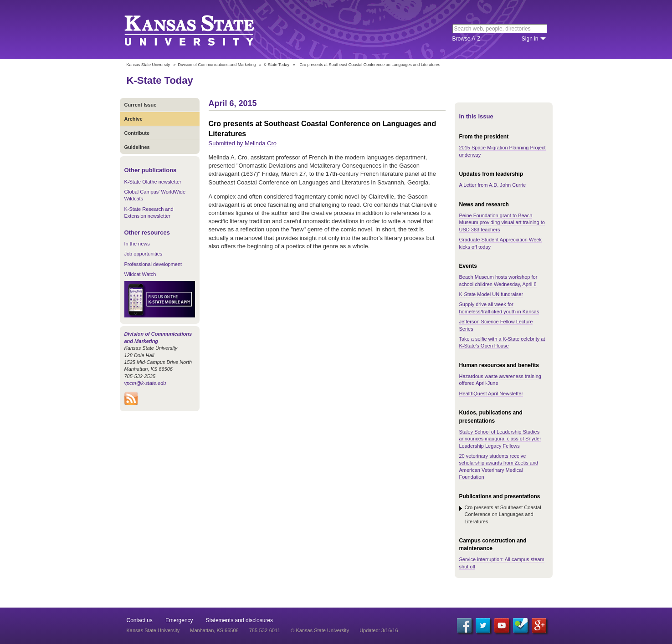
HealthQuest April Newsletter (491, 394)
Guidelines (137, 147)
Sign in (530, 39)
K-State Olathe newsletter (153, 182)
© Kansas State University (320, 630)
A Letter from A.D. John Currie (493, 185)
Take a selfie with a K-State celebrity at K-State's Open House (502, 342)
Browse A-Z (467, 39)
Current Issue (141, 105)
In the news (137, 244)
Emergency (179, 620)
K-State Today (277, 65)
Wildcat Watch (140, 274)
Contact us (140, 620)
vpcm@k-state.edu (145, 383)
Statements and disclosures (239, 620)
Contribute (137, 133)
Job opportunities (144, 254)
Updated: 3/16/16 (379, 630)
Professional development (153, 264)
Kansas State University (201, 30)
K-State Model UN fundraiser (491, 294)
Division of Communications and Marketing (217, 65)
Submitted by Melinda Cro (243, 143)
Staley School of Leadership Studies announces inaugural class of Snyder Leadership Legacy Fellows (500, 439)
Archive (133, 119)
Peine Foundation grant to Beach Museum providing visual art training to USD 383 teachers (502, 222)
